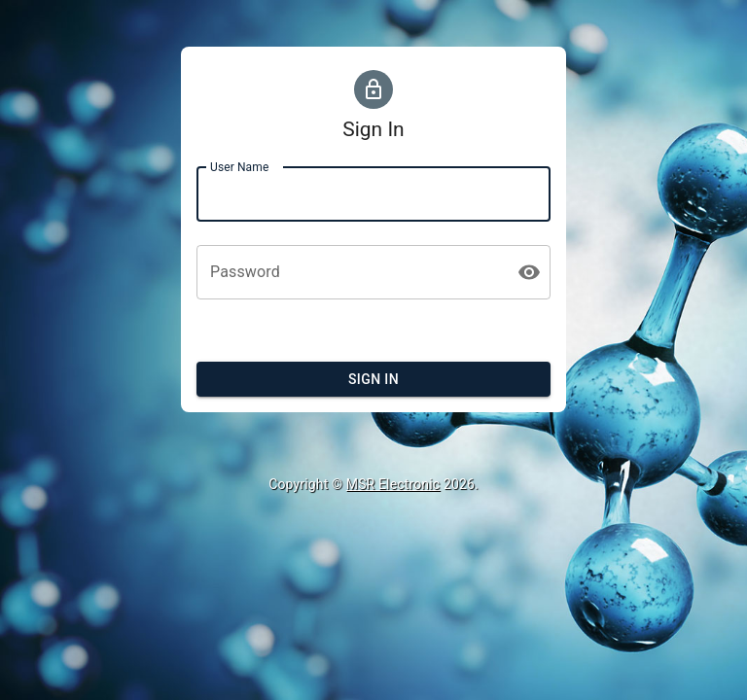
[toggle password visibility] (529, 272)
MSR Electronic (393, 484)
